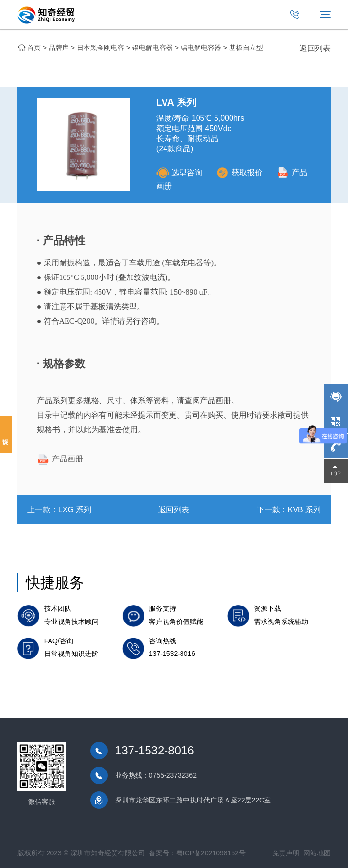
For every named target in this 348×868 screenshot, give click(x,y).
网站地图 (317, 853)
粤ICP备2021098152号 (211, 853)
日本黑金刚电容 (100, 48)
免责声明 (286, 853)
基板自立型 (246, 48)
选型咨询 (179, 172)
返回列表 (315, 48)
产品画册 (60, 459)
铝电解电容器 (152, 48)
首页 (34, 48)
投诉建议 (6, 434)
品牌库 (59, 48)
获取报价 (240, 172)
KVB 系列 (304, 510)
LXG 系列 (75, 510)
